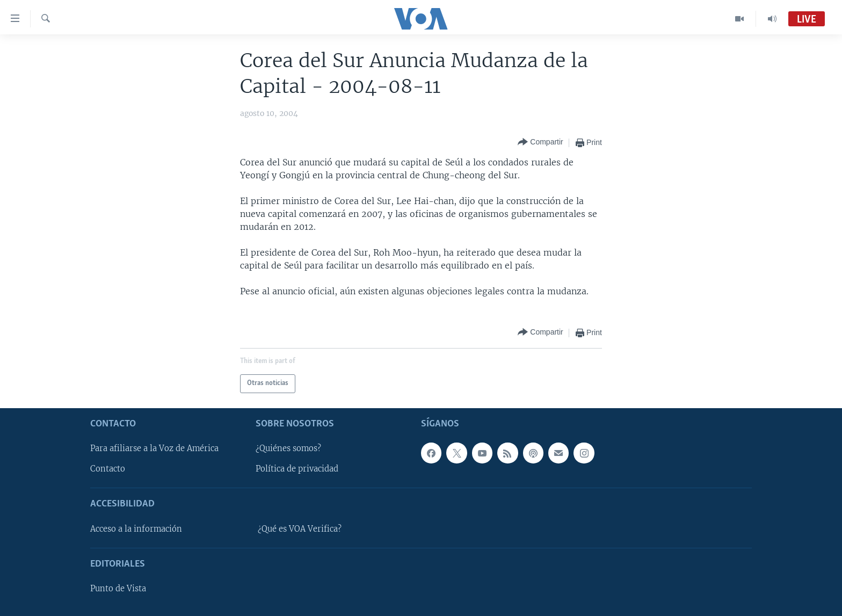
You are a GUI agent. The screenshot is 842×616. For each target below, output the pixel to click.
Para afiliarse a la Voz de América (154, 448)
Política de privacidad (297, 469)
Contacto (108, 469)
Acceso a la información (136, 528)
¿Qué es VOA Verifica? (300, 528)
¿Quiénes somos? (288, 448)
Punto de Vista (118, 589)
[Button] (540, 143)
